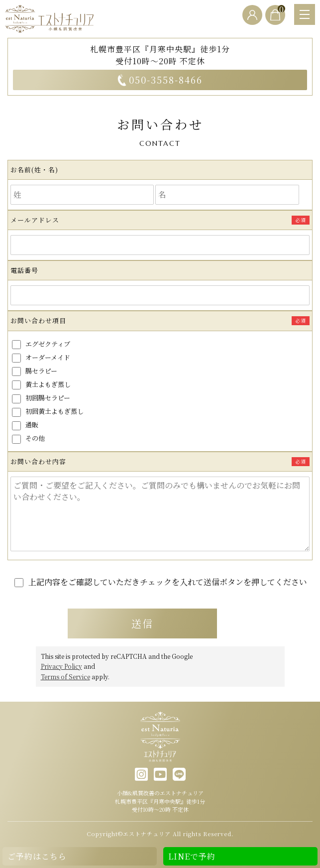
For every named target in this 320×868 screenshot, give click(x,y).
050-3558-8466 (160, 80)
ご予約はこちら (37, 856)
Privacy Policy (61, 666)
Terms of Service (65, 676)
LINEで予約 (192, 856)
